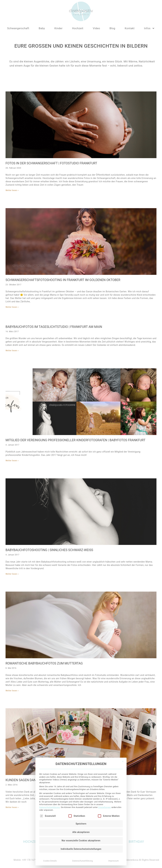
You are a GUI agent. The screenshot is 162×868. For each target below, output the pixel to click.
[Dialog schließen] (123, 674)
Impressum (114, 773)
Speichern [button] (81, 736)
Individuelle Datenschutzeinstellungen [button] (81, 761)
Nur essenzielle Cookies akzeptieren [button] (81, 753)
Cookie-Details (50, 773)
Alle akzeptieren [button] (81, 744)
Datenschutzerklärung (49, 719)
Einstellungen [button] (105, 719)
